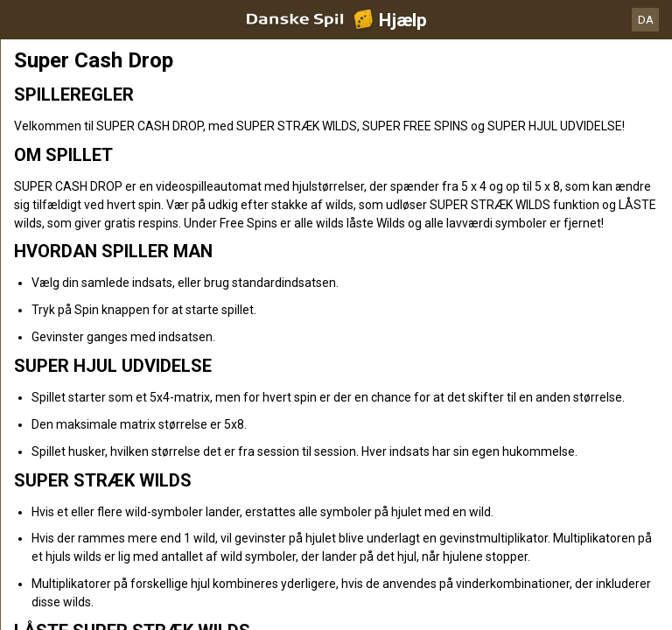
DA (646, 20)
